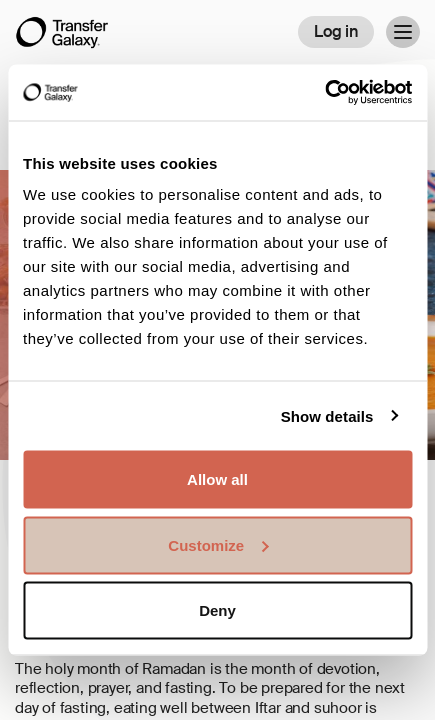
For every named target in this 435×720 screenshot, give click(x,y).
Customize (218, 544)
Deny (217, 610)
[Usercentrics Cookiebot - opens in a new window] (324, 93)
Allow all (217, 479)
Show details (327, 415)
